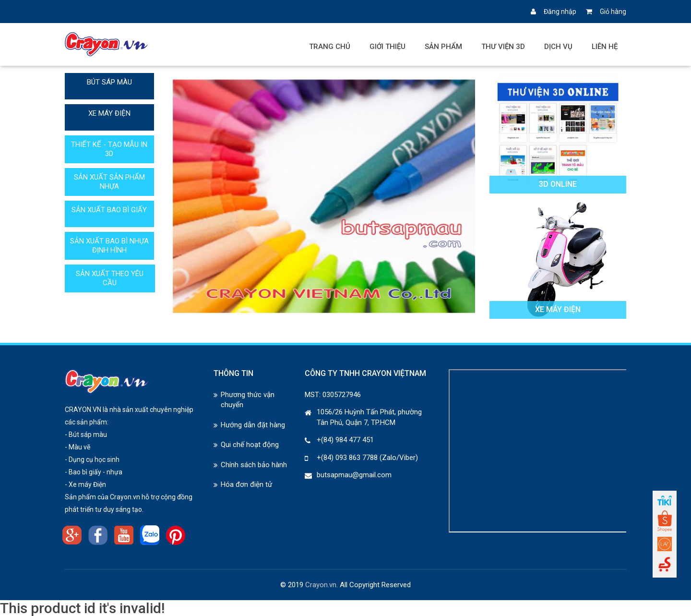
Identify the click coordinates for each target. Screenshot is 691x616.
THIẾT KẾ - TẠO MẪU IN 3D (109, 149)
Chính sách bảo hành (254, 465)
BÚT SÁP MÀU (109, 82)
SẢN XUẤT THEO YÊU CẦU (110, 278)
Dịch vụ (558, 47)
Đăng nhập (554, 12)
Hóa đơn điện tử (246, 484)
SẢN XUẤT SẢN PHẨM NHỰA (109, 182)
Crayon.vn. (322, 585)
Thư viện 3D (503, 47)
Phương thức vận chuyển (248, 400)
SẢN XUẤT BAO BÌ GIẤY (109, 210)
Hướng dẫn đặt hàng (253, 425)
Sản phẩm (443, 47)
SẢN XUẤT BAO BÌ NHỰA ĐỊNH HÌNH (109, 246)
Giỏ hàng (606, 12)
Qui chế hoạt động (250, 445)
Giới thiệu (387, 47)
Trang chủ (330, 47)
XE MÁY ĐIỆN (109, 113)
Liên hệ (605, 47)
